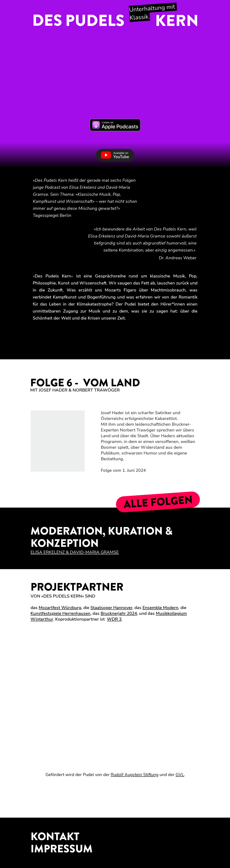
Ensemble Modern (160, 608)
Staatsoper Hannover (111, 608)
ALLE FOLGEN (158, 502)
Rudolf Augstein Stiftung (135, 775)
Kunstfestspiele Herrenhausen (60, 613)
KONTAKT (55, 837)
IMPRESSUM (62, 849)
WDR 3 (114, 619)
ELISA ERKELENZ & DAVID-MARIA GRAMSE (75, 552)
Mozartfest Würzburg (60, 608)
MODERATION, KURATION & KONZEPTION (102, 537)
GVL (180, 775)
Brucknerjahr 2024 (119, 613)
